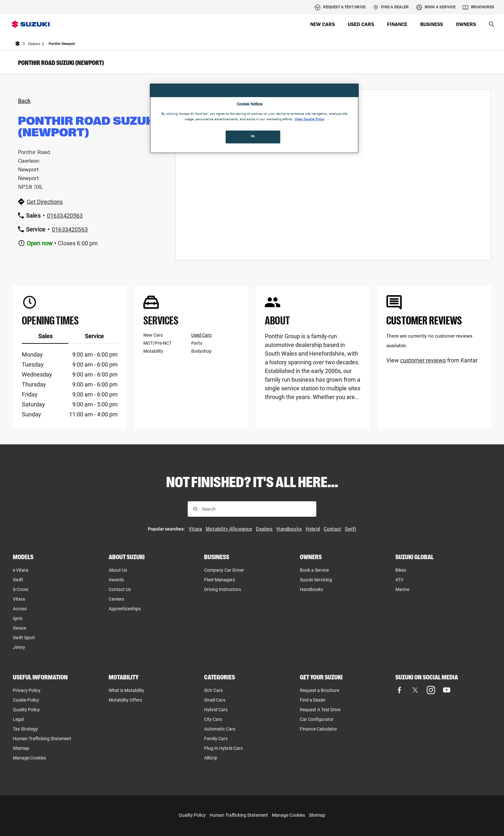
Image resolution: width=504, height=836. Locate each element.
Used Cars (201, 335)
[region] (254, 118)
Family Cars (216, 739)
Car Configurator (317, 719)
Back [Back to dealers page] (24, 101)
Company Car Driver (224, 570)
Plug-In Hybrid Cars (223, 748)
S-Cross (21, 589)
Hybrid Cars (216, 710)
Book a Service (314, 570)
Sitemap (21, 748)
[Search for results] (195, 509)
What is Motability (126, 690)
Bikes (401, 570)
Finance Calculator (319, 729)
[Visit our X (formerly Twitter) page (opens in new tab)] (415, 690)
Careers (116, 599)
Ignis (18, 618)
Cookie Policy (26, 700)
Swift (18, 580)
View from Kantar (432, 360)
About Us (118, 570)
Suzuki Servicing (316, 580)
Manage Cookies (29, 758)
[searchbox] (256, 509)
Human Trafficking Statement (239, 815)
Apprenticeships (125, 609)
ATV (399, 580)
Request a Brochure (319, 690)
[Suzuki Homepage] (31, 24)
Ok (253, 137)
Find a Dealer (391, 7)
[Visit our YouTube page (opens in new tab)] (447, 690)
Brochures (478, 7)
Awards (116, 580)
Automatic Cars (220, 729)
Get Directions (45, 202)
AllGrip (211, 758)
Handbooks (311, 589)
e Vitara (21, 570)
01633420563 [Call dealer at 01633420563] (65, 216)
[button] (492, 24)
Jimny (19, 647)
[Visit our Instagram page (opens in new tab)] (431, 690)
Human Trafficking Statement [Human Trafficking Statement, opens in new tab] (42, 739)
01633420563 (70, 229)
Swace (19, 628)
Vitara (19, 599)
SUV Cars (213, 690)
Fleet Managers (220, 580)
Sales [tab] (45, 336)
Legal (18, 719)
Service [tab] (94, 336)
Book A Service (436, 7)
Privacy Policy (27, 690)
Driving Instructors (223, 589)
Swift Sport (24, 638)
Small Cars (215, 700)
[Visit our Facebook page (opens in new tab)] (399, 690)
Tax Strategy (25, 729)
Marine (402, 589)
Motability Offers (125, 700)
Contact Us (120, 589)
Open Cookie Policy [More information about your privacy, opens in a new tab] (310, 120)
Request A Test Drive (340, 7)
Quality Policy (26, 710)
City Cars (213, 719)
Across (20, 609)
